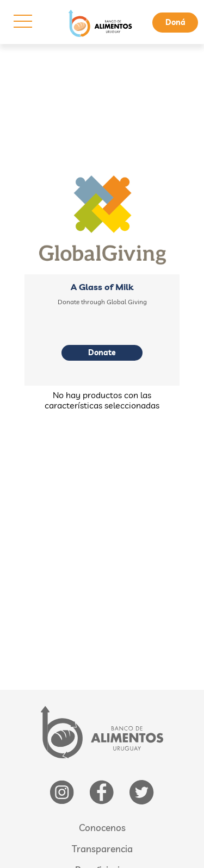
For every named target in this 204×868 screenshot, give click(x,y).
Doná (175, 22)
